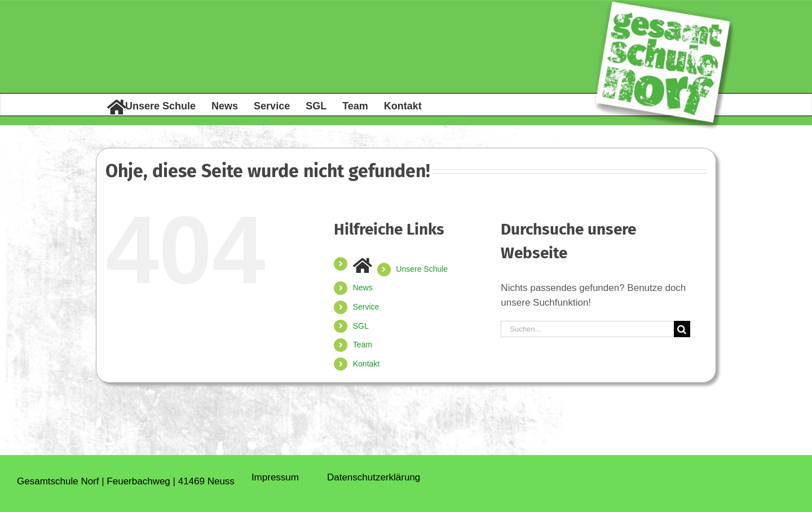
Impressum (275, 477)
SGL (361, 326)
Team (363, 345)
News (363, 288)
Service (366, 307)
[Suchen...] (587, 329)
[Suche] (682, 329)
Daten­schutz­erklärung (374, 477)
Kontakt (366, 364)
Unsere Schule (422, 269)
